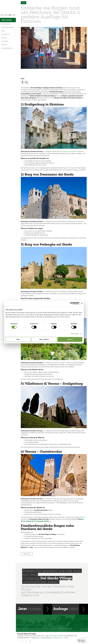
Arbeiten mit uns (58, 638)
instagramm (30, 641)
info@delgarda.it (35, 638)
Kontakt (4, 45)
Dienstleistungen (8, 27)
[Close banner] (82, 303)
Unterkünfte (6, 24)
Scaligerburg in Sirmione (69, 151)
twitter (23, 641)
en (6, 15)
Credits (66, 638)
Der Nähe (5, 41)
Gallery (4, 38)
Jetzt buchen (7, 20)
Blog (3, 31)
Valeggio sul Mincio (65, 363)
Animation (5, 34)
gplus (26, 641)
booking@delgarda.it (47, 638)
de (10, 15)
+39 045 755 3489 (57, 636)
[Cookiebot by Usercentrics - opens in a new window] (71, 303)
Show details (75, 334)
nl (2, 15)
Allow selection (44, 339)
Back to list (27, 554)
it (14, 15)
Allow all (70, 339)
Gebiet (24, 3)
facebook (19, 641)
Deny (18, 339)
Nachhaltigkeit (7, 48)
